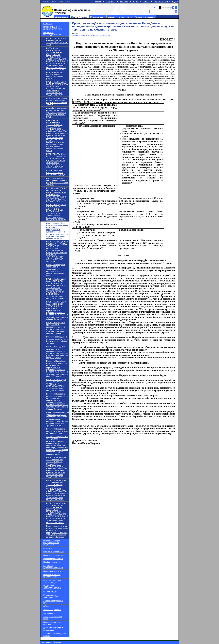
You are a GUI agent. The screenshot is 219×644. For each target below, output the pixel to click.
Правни (57, 642)
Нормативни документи (53, 555)
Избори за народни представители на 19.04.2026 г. (52, 543)
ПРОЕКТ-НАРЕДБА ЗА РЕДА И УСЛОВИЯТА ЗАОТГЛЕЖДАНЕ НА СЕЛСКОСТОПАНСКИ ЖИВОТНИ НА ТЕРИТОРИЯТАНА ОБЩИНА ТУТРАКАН (56, 161)
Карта (135, 2)
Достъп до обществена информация (53, 629)
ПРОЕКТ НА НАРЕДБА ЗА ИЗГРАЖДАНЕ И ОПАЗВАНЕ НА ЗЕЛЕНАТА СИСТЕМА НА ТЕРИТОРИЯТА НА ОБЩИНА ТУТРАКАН (57, 385)
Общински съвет (98, 17)
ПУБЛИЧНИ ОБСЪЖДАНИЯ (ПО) (52, 34)
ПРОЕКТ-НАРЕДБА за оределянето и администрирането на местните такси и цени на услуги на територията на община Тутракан (57, 328)
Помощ (146, 2)
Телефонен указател (52, 610)
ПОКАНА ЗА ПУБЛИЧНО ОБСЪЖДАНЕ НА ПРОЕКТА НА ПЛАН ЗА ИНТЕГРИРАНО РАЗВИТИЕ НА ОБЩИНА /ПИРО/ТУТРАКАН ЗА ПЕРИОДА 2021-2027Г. (57, 195)
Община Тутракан (79, 17)
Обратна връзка (161, 2)
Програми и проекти (52, 571)
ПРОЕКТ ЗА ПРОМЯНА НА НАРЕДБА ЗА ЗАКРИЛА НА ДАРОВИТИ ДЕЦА (57, 41)
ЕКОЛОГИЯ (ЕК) (50, 591)
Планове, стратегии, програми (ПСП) (52, 576)
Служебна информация (53, 552)
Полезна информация (145, 17)
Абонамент (111, 2)
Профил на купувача (52, 562)
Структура (48, 548)
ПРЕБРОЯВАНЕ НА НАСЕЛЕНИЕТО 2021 (53, 28)
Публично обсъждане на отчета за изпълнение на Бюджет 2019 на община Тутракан (57, 102)
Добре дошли (62, 17)
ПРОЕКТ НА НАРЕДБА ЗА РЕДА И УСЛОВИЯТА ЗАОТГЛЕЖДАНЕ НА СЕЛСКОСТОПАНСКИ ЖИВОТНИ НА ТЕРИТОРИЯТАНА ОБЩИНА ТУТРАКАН (57, 88)
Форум (98, 2)
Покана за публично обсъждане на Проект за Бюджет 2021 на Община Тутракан (57, 181)
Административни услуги (120, 17)
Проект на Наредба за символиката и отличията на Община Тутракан (57, 431)
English (175, 2)
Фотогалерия (49, 613)
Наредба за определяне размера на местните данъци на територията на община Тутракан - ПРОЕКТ (57, 113)
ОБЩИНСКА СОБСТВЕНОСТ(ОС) (52, 587)
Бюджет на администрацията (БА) (53, 567)
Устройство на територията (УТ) (51, 596)
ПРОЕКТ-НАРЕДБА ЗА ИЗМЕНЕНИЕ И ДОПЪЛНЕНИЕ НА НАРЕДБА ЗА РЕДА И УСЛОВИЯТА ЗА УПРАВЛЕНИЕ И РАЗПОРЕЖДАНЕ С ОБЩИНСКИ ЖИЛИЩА (56, 212)
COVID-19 (48, 24)
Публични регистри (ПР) (54, 559)
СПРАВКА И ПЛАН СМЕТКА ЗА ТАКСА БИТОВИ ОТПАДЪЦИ (56, 173)
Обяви (46, 606)
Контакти (124, 2)
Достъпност (47, 642)
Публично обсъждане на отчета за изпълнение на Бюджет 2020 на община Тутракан (57, 340)
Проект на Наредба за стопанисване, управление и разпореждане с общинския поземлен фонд (56, 270)
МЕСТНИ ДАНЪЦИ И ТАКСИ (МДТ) (52, 581)
